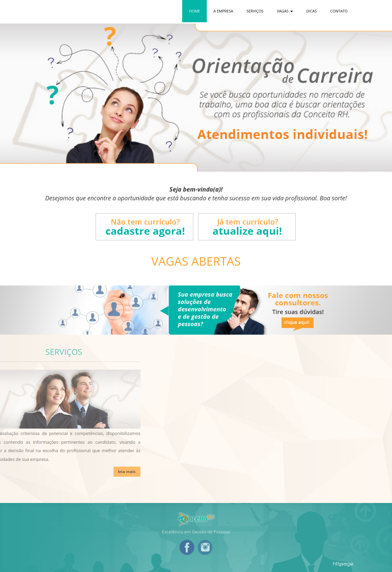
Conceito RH (76, 12)
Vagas (285, 11)
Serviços (255, 11)
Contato (339, 11)
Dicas (312, 11)
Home (194, 11)
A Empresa (223, 11)
